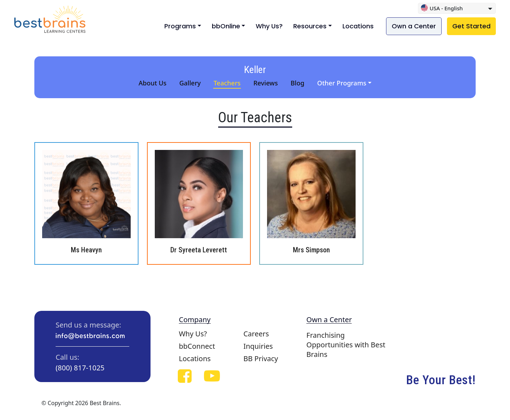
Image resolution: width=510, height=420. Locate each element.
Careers (256, 334)
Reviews (265, 83)
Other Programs (342, 83)
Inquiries (258, 346)
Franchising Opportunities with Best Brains (346, 345)
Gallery (190, 83)
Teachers (227, 83)
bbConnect (197, 346)
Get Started (471, 26)
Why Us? (269, 26)
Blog (298, 83)
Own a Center (414, 26)
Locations (358, 26)
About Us (152, 83)
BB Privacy (261, 359)
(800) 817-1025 (80, 368)
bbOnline (226, 26)
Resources (310, 26)
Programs (180, 26)
